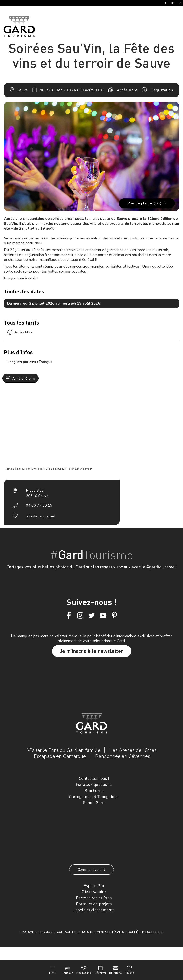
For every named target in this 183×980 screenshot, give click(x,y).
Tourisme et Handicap (37, 932)
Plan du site (84, 932)
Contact (64, 932)
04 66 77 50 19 (39, 505)
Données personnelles (146, 932)
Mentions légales (110, 932)
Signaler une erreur (80, 469)
